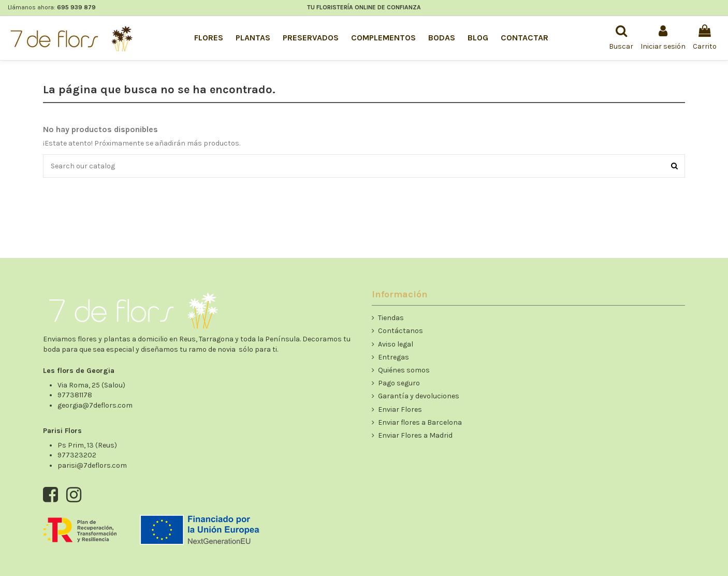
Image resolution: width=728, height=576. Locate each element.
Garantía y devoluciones (419, 396)
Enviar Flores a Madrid (415, 435)
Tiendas (391, 318)
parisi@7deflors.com (92, 465)
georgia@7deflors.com (95, 405)
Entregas (394, 357)
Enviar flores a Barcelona (420, 422)
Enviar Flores (400, 409)
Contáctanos (401, 331)
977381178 (75, 395)
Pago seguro (399, 383)
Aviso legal (396, 344)
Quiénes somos (404, 370)
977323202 (77, 455)
